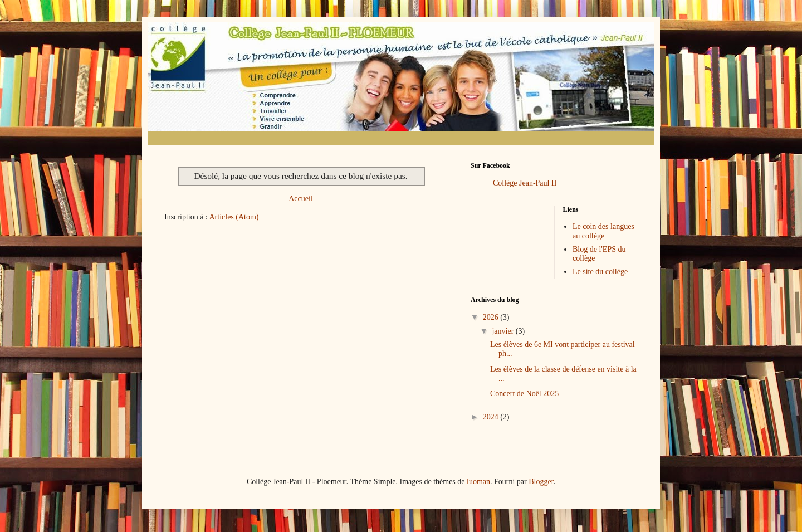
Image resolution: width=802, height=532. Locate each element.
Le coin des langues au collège (603, 231)
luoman (478, 482)
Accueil (301, 199)
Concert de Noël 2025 (524, 394)
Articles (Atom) (234, 217)
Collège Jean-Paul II (525, 183)
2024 (492, 417)
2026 (492, 317)
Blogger (541, 482)
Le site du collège (600, 272)
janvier (503, 331)
